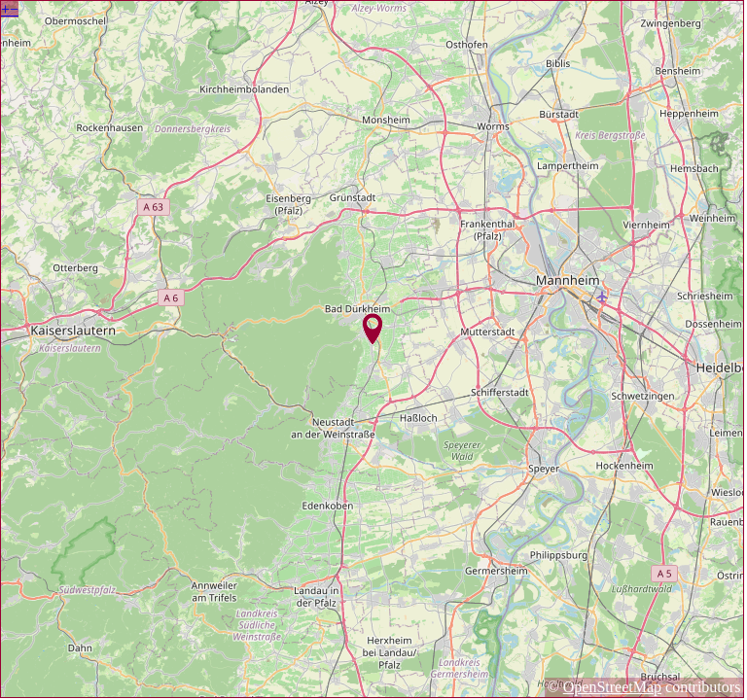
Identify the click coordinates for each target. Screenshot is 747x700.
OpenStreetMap (612, 687)
